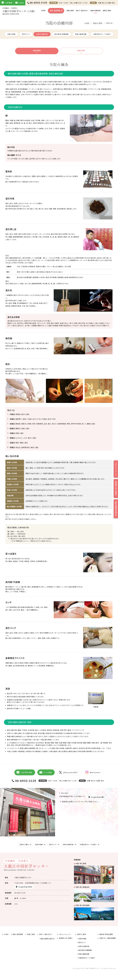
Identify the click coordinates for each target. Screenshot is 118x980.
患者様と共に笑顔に (66, 938)
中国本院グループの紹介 (102, 34)
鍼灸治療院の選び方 (48, 939)
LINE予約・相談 (24, 772)
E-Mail (20, 3)
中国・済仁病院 (81, 863)
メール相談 (46, 772)
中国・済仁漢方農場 (82, 905)
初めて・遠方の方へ (82, 10)
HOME (43, 10)
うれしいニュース (65, 934)
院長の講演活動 (81, 34)
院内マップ (26, 34)
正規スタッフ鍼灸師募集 (108, 938)
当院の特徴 (11, 34)
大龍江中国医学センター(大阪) (19, 11)
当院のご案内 (107, 10)
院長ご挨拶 (70, 10)
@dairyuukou (93, 772)
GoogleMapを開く (98, 797)
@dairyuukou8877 (68, 772)
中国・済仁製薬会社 (82, 887)
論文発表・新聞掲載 (61, 34)
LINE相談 (7, 3)
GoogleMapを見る (25, 887)
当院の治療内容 (95, 10)
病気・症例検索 (55, 10)
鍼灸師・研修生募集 (106, 934)
